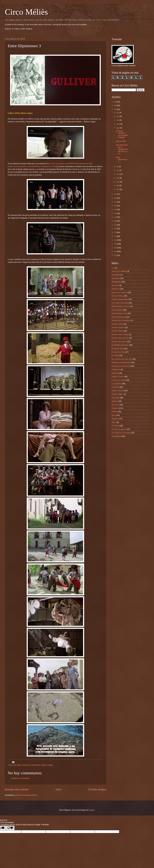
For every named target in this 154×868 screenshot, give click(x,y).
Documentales (117, 310)
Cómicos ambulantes (120, 299)
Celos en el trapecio (119, 292)
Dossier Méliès (117, 331)
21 (116, 202)
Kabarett (115, 373)
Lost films (115, 387)
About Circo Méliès (119, 271)
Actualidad (116, 275)
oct (118, 120)
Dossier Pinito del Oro (120, 338)
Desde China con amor (121, 306)
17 (116, 217)
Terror (114, 422)
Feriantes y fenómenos (31, 765)
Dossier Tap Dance (119, 342)
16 (116, 221)
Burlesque (116, 289)
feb (118, 185)
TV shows (115, 426)
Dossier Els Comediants (121, 320)
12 (116, 236)
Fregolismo (116, 370)
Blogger (92, 810)
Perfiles (115, 412)
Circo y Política (118, 296)
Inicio (58, 790)
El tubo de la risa (118, 352)
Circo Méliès (26, 12)
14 (116, 229)
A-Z (113, 268)
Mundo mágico (117, 394)
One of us (115, 405)
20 (116, 206)
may (118, 174)
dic (118, 113)
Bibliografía (116, 282)
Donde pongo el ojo (119, 313)
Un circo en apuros (119, 429)
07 (116, 255)
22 (116, 198)
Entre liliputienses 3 (122, 159)
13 (116, 232)
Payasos (115, 408)
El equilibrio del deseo (120, 345)
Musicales (115, 398)
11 (116, 240)
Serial (114, 415)
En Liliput (18, 765)
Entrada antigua (97, 790)
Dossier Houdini (118, 327)
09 (116, 248)
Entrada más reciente (17, 790)
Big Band (115, 285)
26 (116, 102)
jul (118, 166)
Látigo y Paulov (118, 377)
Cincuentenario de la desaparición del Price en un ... (122, 149)
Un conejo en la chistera (121, 433)
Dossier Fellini (117, 324)
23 (116, 194)
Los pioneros (117, 384)
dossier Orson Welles (120, 334)
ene (118, 189)
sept (118, 124)
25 (116, 105)
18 (116, 213)
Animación (116, 278)
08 (116, 251)
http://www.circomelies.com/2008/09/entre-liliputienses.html (70, 164)
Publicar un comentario (20, 778)
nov (118, 116)
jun (118, 170)
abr (118, 178)
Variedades (116, 436)
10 (116, 244)
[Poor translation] (10, 828)
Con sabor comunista (120, 303)
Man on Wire (121, 141)
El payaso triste (118, 349)
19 (116, 209)
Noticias (115, 401)
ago (118, 128)
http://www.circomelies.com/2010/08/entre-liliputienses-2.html (33, 166)
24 (116, 109)
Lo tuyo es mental (119, 380)
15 (116, 225)
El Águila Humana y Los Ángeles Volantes (122, 134)
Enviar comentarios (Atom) (27, 795)
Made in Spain (47, 765)
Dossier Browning (119, 317)
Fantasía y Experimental (121, 362)
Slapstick (115, 419)
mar (118, 182)
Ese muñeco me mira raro (122, 359)
